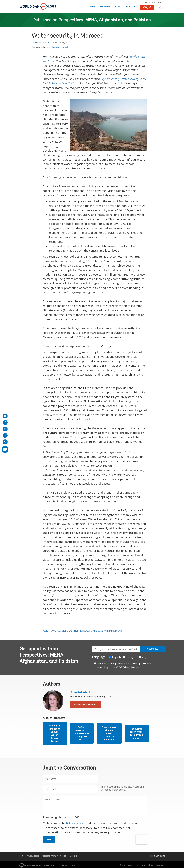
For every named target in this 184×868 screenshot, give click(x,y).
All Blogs (105, 7)
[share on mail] (5, 416)
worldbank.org (154, 2)
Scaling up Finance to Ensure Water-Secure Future (55, 733)
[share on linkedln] (5, 435)
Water (46, 631)
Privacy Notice (76, 823)
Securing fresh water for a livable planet (137, 733)
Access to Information (51, 856)
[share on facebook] (5, 422)
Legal (22, 856)
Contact (131, 7)
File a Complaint (158, 856)
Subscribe (153, 649)
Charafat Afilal (41, 42)
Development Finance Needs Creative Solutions (109, 733)
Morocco (55, 631)
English (47, 47)
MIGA (65, 865)
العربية (65, 47)
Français (56, 47)
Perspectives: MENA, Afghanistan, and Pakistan (105, 20)
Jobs (65, 856)
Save (49, 839)
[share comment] (5, 449)
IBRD (46, 865)
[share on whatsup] (5, 442)
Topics (118, 7)
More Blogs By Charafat (86, 704)
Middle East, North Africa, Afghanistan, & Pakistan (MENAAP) (92, 631)
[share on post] (5, 429)
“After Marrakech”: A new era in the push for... (82, 733)
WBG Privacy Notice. (128, 667)
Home (93, 7)
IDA (53, 865)
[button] (161, 7)
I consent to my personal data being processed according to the (124, 665)
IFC (58, 865)
